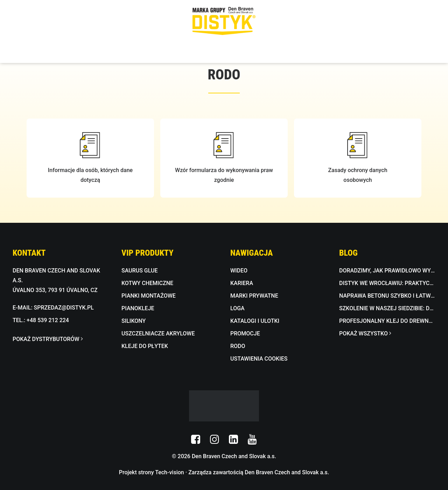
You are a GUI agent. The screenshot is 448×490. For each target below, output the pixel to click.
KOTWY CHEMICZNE (147, 283)
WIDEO (239, 271)
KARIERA (242, 283)
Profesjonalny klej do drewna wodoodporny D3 (387, 321)
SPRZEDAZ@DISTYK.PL (64, 308)
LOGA (237, 308)
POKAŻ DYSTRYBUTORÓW (48, 339)
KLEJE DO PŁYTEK (145, 346)
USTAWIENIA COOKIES (259, 359)
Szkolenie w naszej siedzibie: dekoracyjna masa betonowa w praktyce (387, 308)
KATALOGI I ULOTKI (255, 321)
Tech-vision (170, 472)
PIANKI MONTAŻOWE (149, 296)
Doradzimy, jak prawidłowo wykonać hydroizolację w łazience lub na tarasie (387, 271)
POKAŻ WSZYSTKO (365, 333)
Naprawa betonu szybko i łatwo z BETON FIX (387, 296)
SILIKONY (134, 321)
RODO (238, 346)
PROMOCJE (245, 333)
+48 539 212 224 (48, 320)
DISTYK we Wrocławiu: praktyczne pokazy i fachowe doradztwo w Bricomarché (387, 283)
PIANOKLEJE (138, 308)
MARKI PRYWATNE (254, 296)
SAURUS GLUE (140, 271)
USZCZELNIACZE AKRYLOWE (158, 333)
